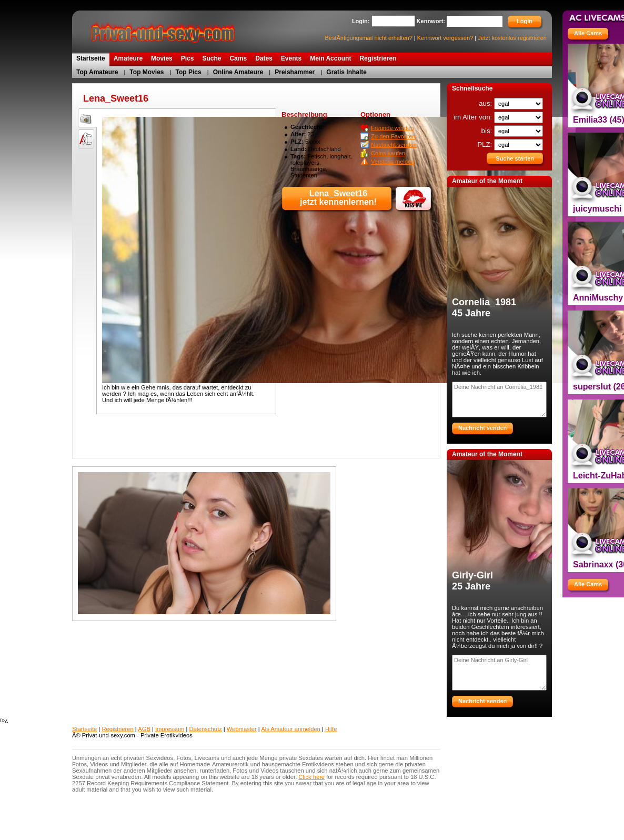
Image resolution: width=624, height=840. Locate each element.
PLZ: (486, 144)
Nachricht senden (394, 145)
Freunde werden (392, 128)
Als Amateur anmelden (291, 729)
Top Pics (189, 72)
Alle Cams (588, 33)
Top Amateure (97, 72)
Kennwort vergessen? (445, 38)
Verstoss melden (393, 162)
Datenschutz (205, 729)
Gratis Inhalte (346, 72)
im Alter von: (474, 117)
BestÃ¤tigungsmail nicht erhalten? (368, 38)
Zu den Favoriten (393, 136)
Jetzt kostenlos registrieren (512, 38)
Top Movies (147, 72)
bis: (488, 131)
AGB (144, 729)
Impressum (170, 729)
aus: (486, 103)
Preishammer (295, 72)
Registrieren (117, 729)
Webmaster (242, 729)
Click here (311, 777)
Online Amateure (238, 72)
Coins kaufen (388, 153)
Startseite (84, 729)
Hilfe (331, 729)
